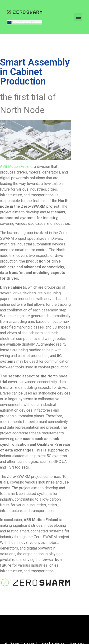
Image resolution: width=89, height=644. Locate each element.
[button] (78, 17)
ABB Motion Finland (16, 167)
